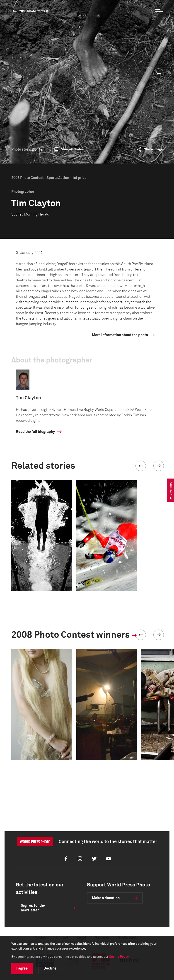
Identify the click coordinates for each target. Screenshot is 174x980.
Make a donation (106, 898)
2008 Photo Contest (34, 11)
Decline (50, 968)
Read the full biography (35, 432)
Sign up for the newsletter (33, 908)
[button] (141, 466)
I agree (22, 968)
